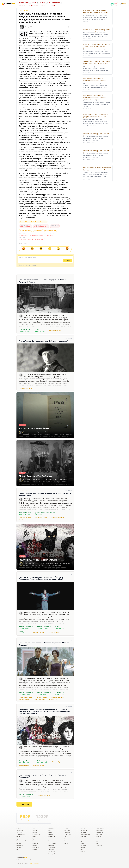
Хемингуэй (84, 830)
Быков (66, 843)
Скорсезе (99, 839)
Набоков (35, 843)
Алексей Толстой (26, 222)
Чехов (34, 828)
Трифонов (52, 847)
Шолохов (51, 828)
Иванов (67, 839)
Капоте (83, 852)
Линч (98, 843)
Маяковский (36, 834)
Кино (31, 574)
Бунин (50, 832)
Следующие (24, 804)
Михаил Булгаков (40, 222)
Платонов (36, 847)
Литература (24, 11)
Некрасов (20, 845)
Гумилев (35, 845)
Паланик (83, 845)
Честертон (84, 837)
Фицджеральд (85, 834)
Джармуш (100, 841)
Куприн (35, 832)
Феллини (99, 845)
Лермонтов (20, 830)
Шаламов (51, 845)
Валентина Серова (50, 230)
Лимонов (67, 832)
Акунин (67, 837)
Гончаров (19, 843)
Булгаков (35, 839)
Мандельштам (37, 841)
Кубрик (99, 837)
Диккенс (83, 841)
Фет (18, 849)
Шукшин (51, 834)
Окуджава (52, 852)
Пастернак (52, 841)
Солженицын (52, 843)
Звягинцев (100, 832)
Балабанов (100, 830)
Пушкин (19, 828)
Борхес (83, 843)
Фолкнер (83, 832)
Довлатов (68, 834)
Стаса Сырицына (34, 863)
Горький (35, 849)
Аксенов (51, 849)
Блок (34, 837)
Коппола (99, 834)
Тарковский (100, 828)
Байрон (83, 828)
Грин (50, 830)
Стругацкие (52, 839)
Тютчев (19, 847)
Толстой (19, 832)
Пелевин (67, 830)
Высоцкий (52, 854)
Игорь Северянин (26, 230)
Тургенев (19, 839)
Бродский (52, 837)
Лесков (35, 830)
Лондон (83, 839)
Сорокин (67, 828)
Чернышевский (21, 841)
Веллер (67, 841)
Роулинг (83, 847)
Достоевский (21, 834)
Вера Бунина (38, 230)
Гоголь (19, 837)
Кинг (82, 849)
